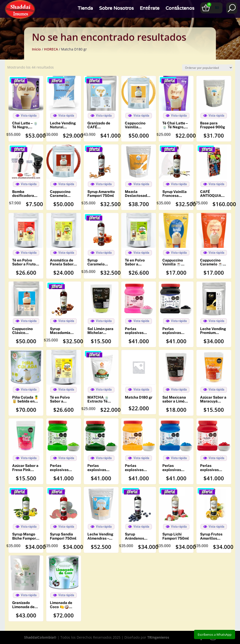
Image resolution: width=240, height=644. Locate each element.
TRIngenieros (158, 637)
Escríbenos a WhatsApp (215, 634)
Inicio (36, 49)
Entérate (149, 11)
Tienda (85, 11)
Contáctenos (180, 11)
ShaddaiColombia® (40, 637)
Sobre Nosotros (116, 11)
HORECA (51, 49)
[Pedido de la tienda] (207, 68)
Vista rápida (26, 115)
